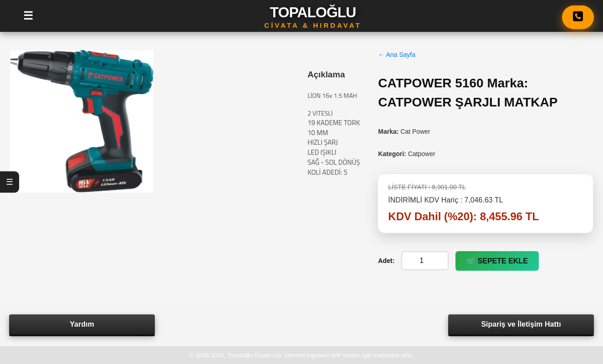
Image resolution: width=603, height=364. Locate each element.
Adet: (386, 261)
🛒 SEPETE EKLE (497, 261)
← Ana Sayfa (397, 55)
